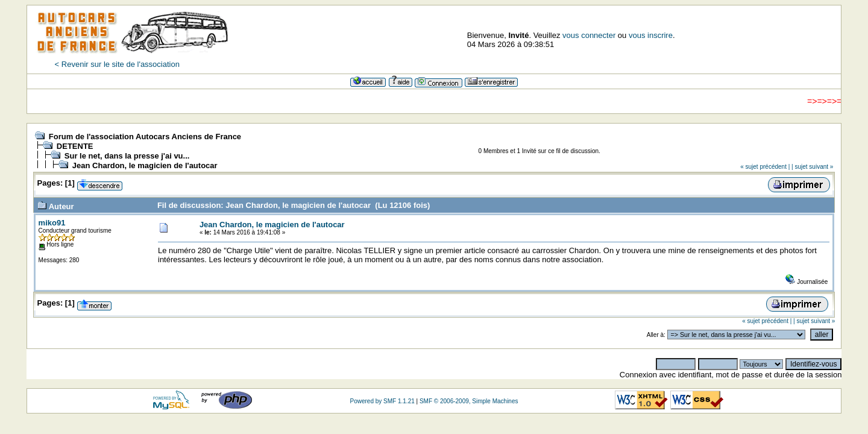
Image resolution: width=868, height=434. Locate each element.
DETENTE (75, 146)
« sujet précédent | (765, 167)
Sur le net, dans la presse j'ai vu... (127, 156)
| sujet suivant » (812, 167)
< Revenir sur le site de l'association (117, 64)
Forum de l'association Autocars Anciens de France (145, 137)
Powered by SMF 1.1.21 (382, 401)
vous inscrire (651, 35)
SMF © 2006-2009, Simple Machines (469, 401)
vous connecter (589, 35)
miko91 (52, 223)
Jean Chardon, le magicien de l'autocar (145, 165)
